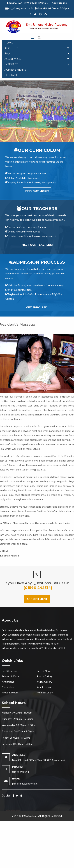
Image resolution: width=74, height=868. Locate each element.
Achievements (15, 70)
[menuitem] (37, 43)
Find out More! (37, 191)
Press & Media (10, 692)
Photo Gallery (45, 676)
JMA (7, 54)
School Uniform (10, 676)
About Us (11, 48)
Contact (11, 75)
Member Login (45, 692)
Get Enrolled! (37, 307)
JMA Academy (30, 816)
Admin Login (44, 687)
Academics (13, 59)
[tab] (37, 48)
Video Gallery (45, 682)
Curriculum (8, 687)
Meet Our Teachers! (37, 245)
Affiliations (8, 682)
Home (9, 43)
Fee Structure (10, 671)
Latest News (44, 671)
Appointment (37, 599)
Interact (11, 64)
